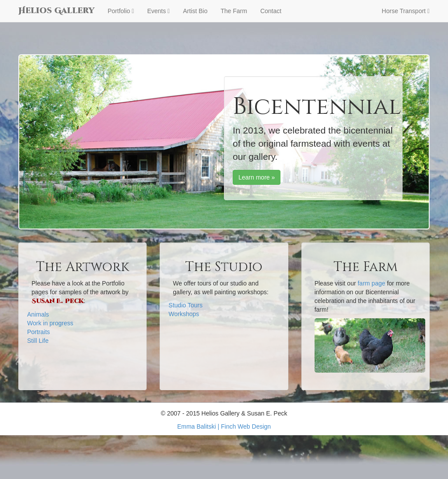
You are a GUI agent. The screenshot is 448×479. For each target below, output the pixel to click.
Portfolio (121, 11)
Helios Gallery (56, 11)
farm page (371, 283)
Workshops (184, 314)
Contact (271, 11)
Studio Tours (185, 305)
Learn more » (257, 177)
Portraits (38, 332)
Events (158, 11)
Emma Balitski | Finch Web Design (224, 426)
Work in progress (50, 323)
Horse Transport (406, 11)
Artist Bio (195, 11)
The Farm (234, 11)
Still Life (38, 341)
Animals (38, 314)
